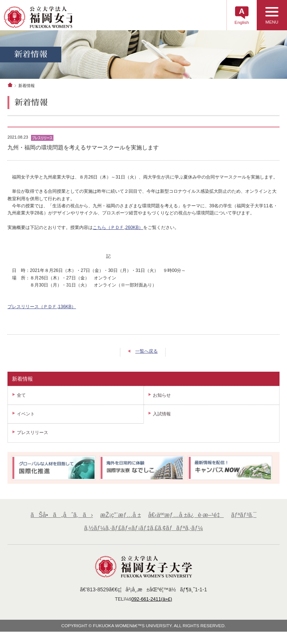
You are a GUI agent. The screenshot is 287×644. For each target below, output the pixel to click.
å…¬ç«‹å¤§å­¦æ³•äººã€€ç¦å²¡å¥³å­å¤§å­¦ (53, 18)
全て (21, 399)
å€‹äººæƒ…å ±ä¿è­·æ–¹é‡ (187, 518)
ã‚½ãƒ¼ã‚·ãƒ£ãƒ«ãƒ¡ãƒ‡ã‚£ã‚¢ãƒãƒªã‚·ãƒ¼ (143, 532)
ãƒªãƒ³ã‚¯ (246, 518)
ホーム (10, 88)
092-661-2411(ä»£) (152, 603)
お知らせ (162, 399)
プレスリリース (33, 436)
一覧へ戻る (146, 354)
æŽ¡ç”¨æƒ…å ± (120, 518)
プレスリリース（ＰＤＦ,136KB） (42, 310)
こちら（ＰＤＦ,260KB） (118, 231)
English (237, 24)
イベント (26, 418)
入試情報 (162, 418)
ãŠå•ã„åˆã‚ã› (60, 518)
